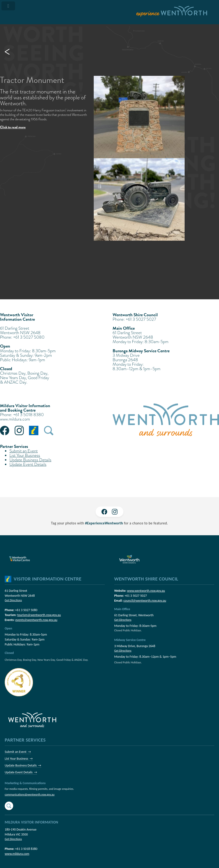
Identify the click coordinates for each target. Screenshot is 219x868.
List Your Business (25, 455)
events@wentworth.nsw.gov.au (36, 620)
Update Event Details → (21, 772)
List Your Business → (19, 759)
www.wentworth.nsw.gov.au (146, 591)
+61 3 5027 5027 (136, 596)
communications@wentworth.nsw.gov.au (30, 794)
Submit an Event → (18, 752)
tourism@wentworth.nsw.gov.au (39, 615)
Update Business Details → (23, 765)
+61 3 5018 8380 (26, 849)
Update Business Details (30, 460)
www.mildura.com (15, 419)
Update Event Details (28, 464)
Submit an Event (24, 451)
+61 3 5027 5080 (26, 610)
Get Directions (13, 600)
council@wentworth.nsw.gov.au (145, 601)
